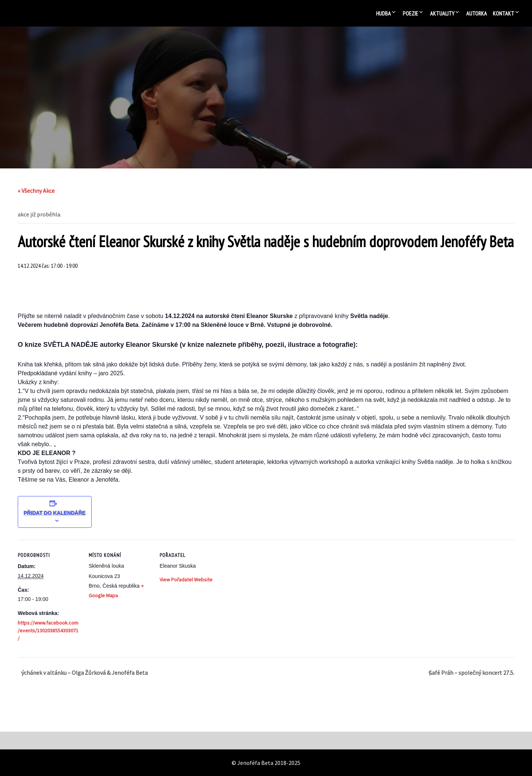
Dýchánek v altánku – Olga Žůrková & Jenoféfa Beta (83, 673)
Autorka (477, 13)
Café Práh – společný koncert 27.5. (471, 673)
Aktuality (442, 13)
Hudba (383, 13)
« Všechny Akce (36, 191)
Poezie (410, 13)
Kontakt (504, 13)
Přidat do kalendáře (55, 513)
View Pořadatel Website (186, 580)
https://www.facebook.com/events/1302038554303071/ (48, 630)
